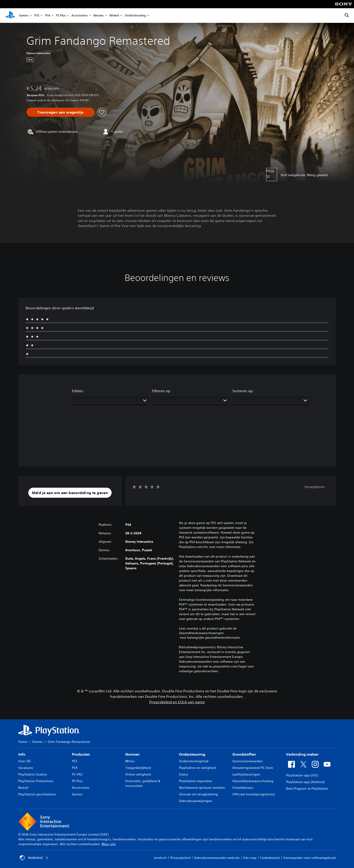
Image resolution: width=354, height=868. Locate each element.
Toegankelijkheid (138, 768)
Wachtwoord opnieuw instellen (202, 788)
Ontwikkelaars (243, 788)
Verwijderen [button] (315, 487)
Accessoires (80, 16)
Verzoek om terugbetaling (198, 794)
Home (23, 742)
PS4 (48, 16)
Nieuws (98, 16)
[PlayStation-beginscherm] (10, 16)
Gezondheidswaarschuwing (253, 781)
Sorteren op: (243, 391)
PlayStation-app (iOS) (302, 775)
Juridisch (160, 858)
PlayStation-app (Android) (305, 782)
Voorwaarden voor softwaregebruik (309, 858)
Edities (78, 391)
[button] (70, 493)
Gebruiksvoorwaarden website (217, 858)
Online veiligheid (138, 774)
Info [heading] (22, 754)
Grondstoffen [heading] (244, 754)
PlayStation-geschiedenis (37, 794)
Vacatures (26, 768)
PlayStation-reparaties (196, 781)
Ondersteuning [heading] (192, 754)
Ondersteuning (135, 16)
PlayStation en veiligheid (197, 768)
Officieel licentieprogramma (254, 794)
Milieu (130, 761)
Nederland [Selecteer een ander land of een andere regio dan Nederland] (34, 858)
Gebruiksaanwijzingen (195, 801)
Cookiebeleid (270, 858)
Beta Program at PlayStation (307, 789)
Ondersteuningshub (194, 761)
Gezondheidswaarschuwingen (201, 633)
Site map (250, 858)
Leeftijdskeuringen (246, 774)
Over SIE (25, 761)
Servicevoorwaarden (247, 761)
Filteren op (161, 391)
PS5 (37, 16)
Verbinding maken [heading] (302, 754)
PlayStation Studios (33, 774)
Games (24, 16)
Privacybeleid (180, 858)
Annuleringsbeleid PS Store (253, 768)
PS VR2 (77, 774)
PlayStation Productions (36, 781)
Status (184, 774)
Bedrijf (23, 788)
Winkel (114, 16)
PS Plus (61, 16)
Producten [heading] (81, 754)
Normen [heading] (132, 754)
